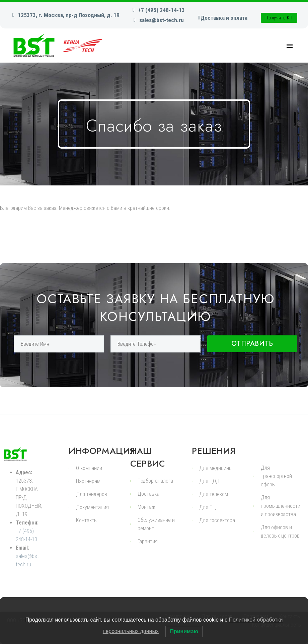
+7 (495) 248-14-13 (162, 10)
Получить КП (279, 18)
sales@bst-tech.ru (162, 20)
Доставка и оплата (224, 18)
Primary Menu (290, 46)
